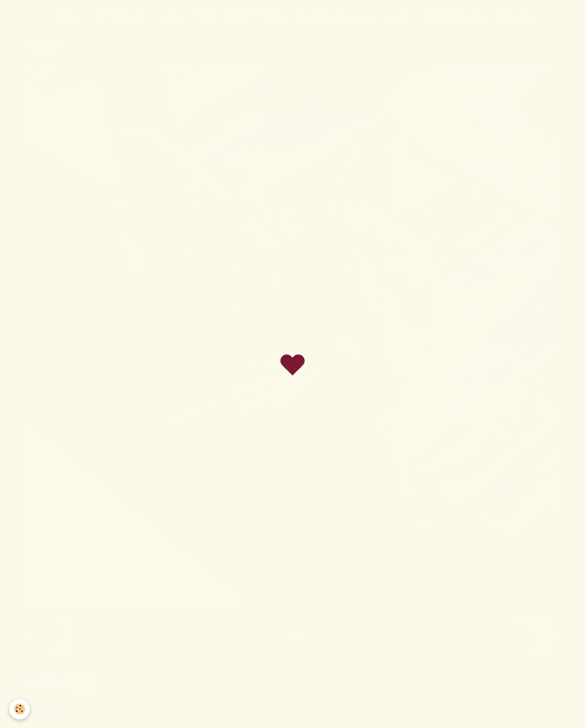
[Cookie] (19, 709)
